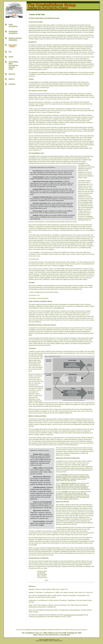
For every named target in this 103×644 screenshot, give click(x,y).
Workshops (51, 629)
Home (18, 629)
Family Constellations (26, 629)
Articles (11, 57)
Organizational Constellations (40, 629)
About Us (11, 79)
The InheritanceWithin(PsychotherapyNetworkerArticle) (13, 65)
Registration (58, 629)
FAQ (10, 52)
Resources (12, 74)
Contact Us (12, 84)
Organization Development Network (74, 615)
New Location (13, 45)
